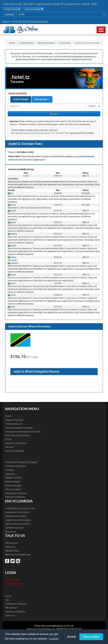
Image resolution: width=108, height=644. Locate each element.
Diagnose (10, 474)
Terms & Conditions (15, 497)
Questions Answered (16, 493)
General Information (16, 516)
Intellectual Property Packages (21, 462)
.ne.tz (13, 275)
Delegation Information (17, 512)
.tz (12, 193)
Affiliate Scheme (13, 478)
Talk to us (10, 547)
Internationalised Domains (19, 428)
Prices (8, 439)
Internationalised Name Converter (23, 432)
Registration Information (18, 520)
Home (12, 43)
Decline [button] (72, 637)
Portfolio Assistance (16, 466)
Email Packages (13, 485)
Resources (11, 532)
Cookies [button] (54, 639)
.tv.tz (13, 307)
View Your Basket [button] (34, 9)
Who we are (11, 543)
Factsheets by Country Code (20, 508)
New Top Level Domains (18, 435)
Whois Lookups (13, 489)
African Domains (46, 43)
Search (54, 114)
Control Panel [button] (12, 9)
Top (7, 600)
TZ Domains (64, 43)
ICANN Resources (14, 528)
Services (9, 447)
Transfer (9, 470)
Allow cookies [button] (91, 637)
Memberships (12, 551)
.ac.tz (13, 205)
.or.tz (13, 283)
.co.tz (13, 211)
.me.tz (13, 246)
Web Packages (13, 482)
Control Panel (12, 580)
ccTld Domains (26, 43)
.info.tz (14, 234)
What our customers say (18, 555)
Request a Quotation (16, 443)
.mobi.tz (14, 263)
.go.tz (13, 222)
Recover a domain (14, 451)
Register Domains (14, 420)
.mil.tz (13, 257)
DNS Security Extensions (18, 524)
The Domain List (14, 424)
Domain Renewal (14, 584)
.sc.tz (13, 295)
